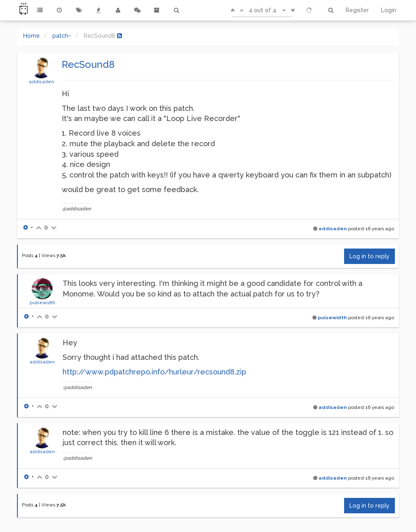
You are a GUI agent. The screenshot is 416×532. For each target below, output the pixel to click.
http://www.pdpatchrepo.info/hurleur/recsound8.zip (154, 372)
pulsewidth (42, 303)
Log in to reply (369, 256)
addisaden (41, 82)
